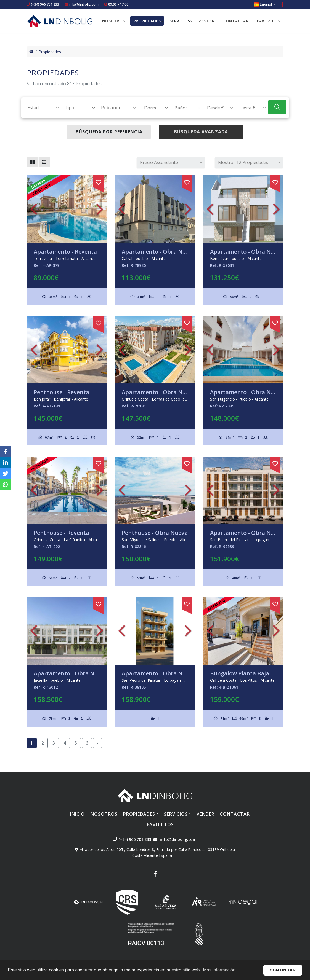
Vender (206, 21)
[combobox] (40, 108)
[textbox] (40, 108)
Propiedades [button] (147, 21)
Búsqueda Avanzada (201, 132)
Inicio (77, 814)
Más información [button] (219, 970)
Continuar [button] (283, 970)
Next (100, 209)
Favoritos (268, 21)
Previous (34, 209)
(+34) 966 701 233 (43, 4)
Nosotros (114, 21)
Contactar (236, 21)
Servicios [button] (180, 21)
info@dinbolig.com (84, 4)
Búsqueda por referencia (109, 132)
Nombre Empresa (60, 21)
